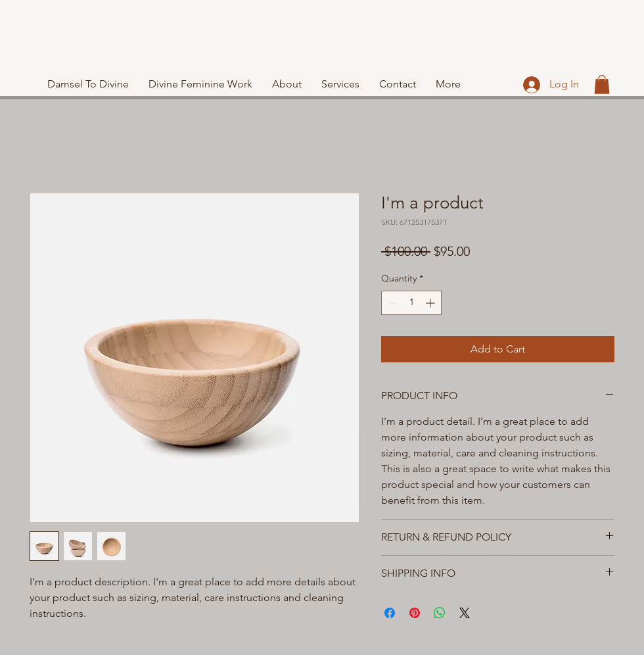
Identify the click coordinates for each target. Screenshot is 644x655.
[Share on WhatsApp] (440, 613)
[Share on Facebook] (390, 613)
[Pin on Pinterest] (415, 613)
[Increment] (431, 303)
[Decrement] (391, 303)
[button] (602, 85)
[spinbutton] (411, 303)
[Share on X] (465, 613)
